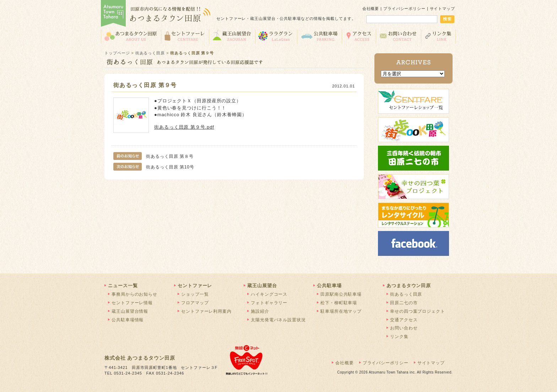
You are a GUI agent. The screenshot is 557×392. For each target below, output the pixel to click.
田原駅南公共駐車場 (341, 294)
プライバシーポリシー (404, 9)
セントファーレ (185, 36)
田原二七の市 (404, 303)
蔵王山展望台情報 (130, 311)
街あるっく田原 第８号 (153, 156)
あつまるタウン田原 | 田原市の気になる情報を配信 (156, 14)
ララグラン (276, 36)
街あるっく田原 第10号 (154, 167)
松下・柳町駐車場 (339, 303)
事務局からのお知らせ (134, 294)
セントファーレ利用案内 (206, 311)
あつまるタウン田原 (131, 36)
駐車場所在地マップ (341, 311)
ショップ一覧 (195, 294)
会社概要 (371, 9)
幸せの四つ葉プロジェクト (418, 311)
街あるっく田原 (150, 53)
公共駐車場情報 (128, 320)
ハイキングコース (269, 294)
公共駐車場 (319, 36)
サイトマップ (442, 9)
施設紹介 (260, 311)
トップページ (117, 53)
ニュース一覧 (123, 286)
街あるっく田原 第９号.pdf (184, 127)
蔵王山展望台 (232, 36)
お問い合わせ (398, 36)
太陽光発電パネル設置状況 (278, 320)
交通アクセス (359, 36)
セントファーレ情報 (132, 303)
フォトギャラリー (269, 303)
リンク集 (439, 36)
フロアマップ (195, 303)
